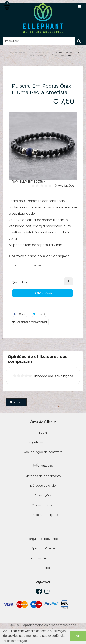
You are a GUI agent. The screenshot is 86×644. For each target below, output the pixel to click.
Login (43, 433)
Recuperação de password (43, 452)
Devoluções (43, 495)
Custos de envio (43, 505)
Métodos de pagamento (43, 476)
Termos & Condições (43, 515)
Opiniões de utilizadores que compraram (38, 359)
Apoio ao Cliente (43, 548)
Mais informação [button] (15, 641)
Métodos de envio (43, 486)
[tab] (43, 359)
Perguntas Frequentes (43, 539)
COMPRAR (43, 293)
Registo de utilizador (43, 442)
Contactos (43, 568)
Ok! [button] (78, 636)
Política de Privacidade (43, 558)
